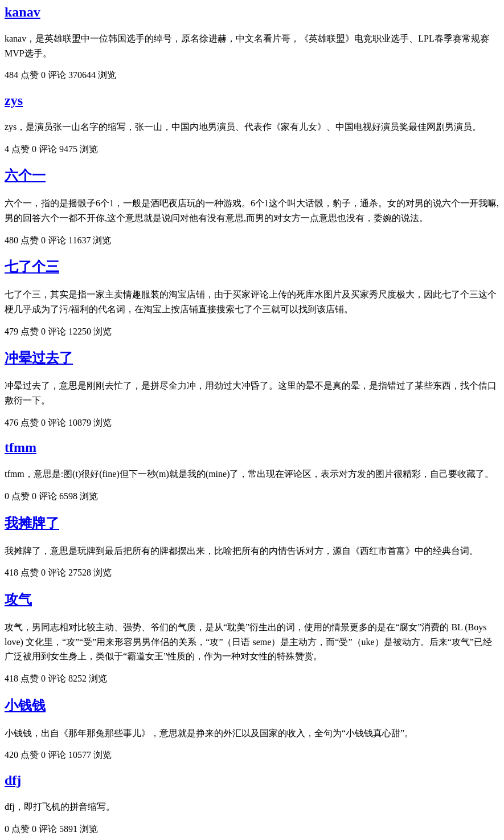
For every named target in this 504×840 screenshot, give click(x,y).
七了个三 (32, 267)
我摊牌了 (32, 523)
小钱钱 (25, 706)
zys (14, 100)
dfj (13, 780)
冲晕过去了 (39, 358)
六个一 (25, 176)
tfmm (21, 447)
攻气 (18, 600)
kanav (22, 12)
